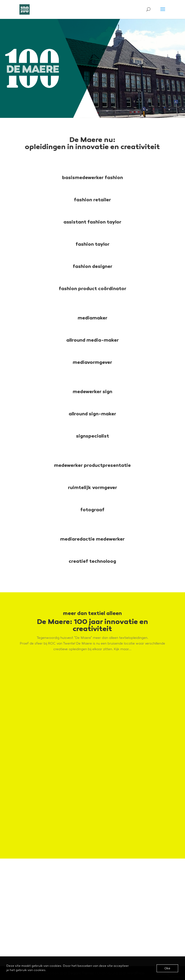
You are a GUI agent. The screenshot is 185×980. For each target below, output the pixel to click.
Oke (167, 968)
